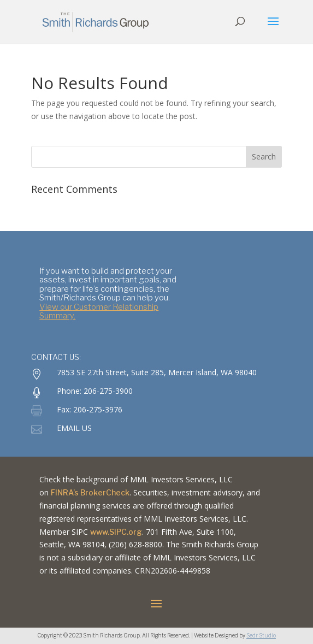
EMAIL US (74, 428)
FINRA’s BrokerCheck (90, 492)
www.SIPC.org (116, 532)
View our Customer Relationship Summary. (99, 312)
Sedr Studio (261, 635)
